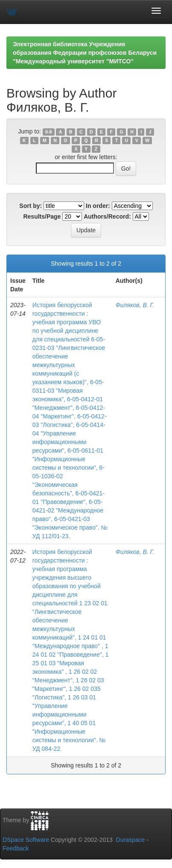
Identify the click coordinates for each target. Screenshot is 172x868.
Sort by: (31, 206)
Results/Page (42, 216)
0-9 (48, 132)
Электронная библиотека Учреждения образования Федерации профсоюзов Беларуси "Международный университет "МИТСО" (85, 53)
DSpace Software (26, 840)
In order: (98, 206)
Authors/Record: (107, 216)
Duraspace (131, 840)
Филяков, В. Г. (135, 305)
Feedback (16, 848)
